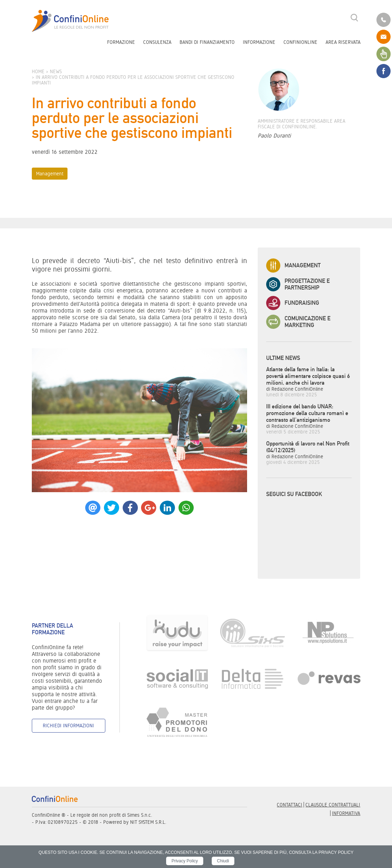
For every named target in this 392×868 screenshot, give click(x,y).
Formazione (121, 42)
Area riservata (343, 42)
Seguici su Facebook (294, 494)
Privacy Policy (185, 861)
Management (50, 174)
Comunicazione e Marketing (298, 322)
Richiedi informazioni (68, 726)
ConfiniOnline (300, 42)
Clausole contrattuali (333, 805)
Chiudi (223, 861)
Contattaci (289, 805)
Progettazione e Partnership (298, 284)
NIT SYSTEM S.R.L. (148, 822)
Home (38, 71)
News (56, 71)
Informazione (259, 42)
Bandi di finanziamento (207, 42)
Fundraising (293, 303)
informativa (346, 813)
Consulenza (157, 42)
